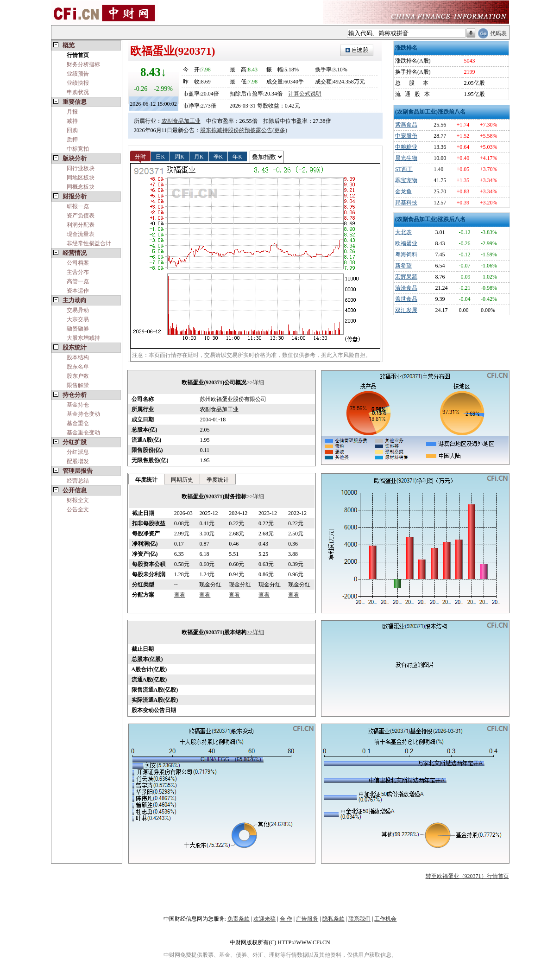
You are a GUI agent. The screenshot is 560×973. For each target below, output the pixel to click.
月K (199, 156)
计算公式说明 (305, 94)
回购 (72, 130)
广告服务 (307, 919)
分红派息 (78, 452)
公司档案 (78, 263)
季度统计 (218, 480)
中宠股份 (406, 136)
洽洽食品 (406, 288)
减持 (72, 121)
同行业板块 (81, 168)
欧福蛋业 (406, 243)
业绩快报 (78, 83)
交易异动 (78, 310)
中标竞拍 (78, 149)
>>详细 (255, 382)
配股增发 (78, 461)
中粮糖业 (406, 147)
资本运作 (78, 291)
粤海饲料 (406, 254)
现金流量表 (81, 234)
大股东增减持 (83, 338)
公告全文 (78, 509)
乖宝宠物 (406, 180)
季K (218, 156)
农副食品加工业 (181, 121)
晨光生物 (406, 158)
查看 (180, 595)
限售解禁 (78, 385)
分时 (140, 156)
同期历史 (182, 480)
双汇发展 (406, 310)
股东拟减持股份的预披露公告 (236, 130)
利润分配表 (81, 225)
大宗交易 (78, 319)
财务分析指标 (83, 64)
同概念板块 (81, 187)
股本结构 (78, 357)
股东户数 (78, 376)
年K (237, 156)
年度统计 (146, 480)
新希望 (403, 266)
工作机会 (385, 919)
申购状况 (78, 92)
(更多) (280, 130)
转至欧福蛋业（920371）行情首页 (467, 876)
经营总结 (78, 481)
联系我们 (359, 919)
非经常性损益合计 (89, 243)
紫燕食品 (406, 125)
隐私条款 (333, 919)
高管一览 (78, 281)
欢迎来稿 (264, 919)
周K (179, 156)
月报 (72, 112)
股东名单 (78, 367)
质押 (72, 140)
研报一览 (78, 206)
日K (160, 156)
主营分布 (78, 272)
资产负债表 (81, 216)
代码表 (498, 33)
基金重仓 (78, 423)
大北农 (403, 232)
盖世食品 (406, 299)
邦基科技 (406, 203)
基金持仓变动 (83, 414)
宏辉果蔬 (406, 277)
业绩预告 (78, 74)
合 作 (286, 919)
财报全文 (78, 500)
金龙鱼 (403, 191)
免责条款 (239, 919)
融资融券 (78, 329)
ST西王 (404, 169)
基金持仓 (78, 405)
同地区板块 (81, 178)
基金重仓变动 (83, 432)
